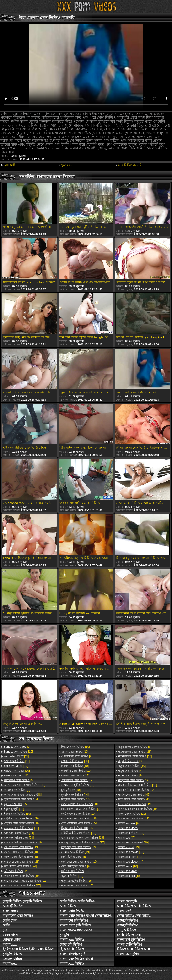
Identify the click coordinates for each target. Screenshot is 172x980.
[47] (127, 838)
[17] (26, 881)
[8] (23, 795)
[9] (17, 747)
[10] (17, 761)
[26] (79, 819)
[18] (14, 809)
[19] (19, 752)
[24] (20, 866)
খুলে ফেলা (67, 165)
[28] (16, 756)
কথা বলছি (10, 165)
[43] (134, 799)
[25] (16, 804)
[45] (134, 795)
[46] (22, 799)
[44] (75, 795)
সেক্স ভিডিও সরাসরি (130, 165)
